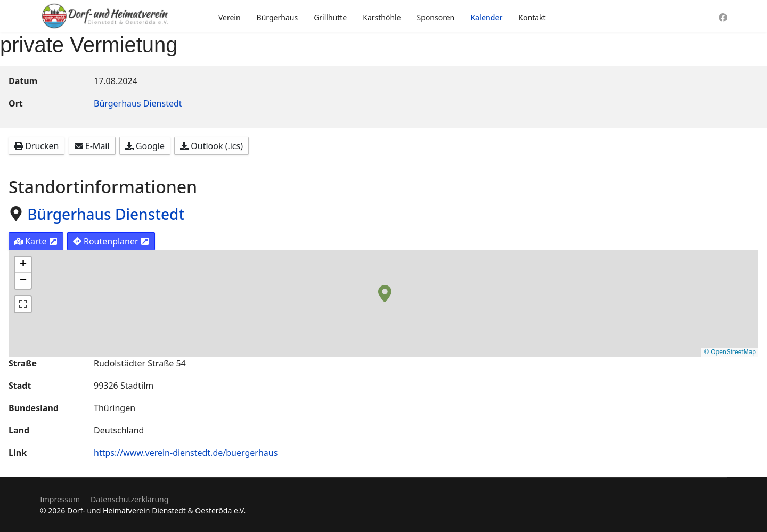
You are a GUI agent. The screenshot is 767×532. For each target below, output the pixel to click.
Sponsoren (436, 17)
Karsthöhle (382, 17)
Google (145, 146)
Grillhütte (330, 17)
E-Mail (92, 146)
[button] (385, 293)
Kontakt (532, 17)
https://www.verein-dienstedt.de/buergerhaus (186, 453)
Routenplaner (111, 241)
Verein (230, 17)
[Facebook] (723, 18)
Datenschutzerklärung (129, 499)
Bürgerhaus (278, 17)
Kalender (486, 17)
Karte (36, 241)
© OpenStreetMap (730, 352)
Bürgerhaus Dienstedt (138, 103)
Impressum (60, 499)
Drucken (36, 146)
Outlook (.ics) (211, 146)
